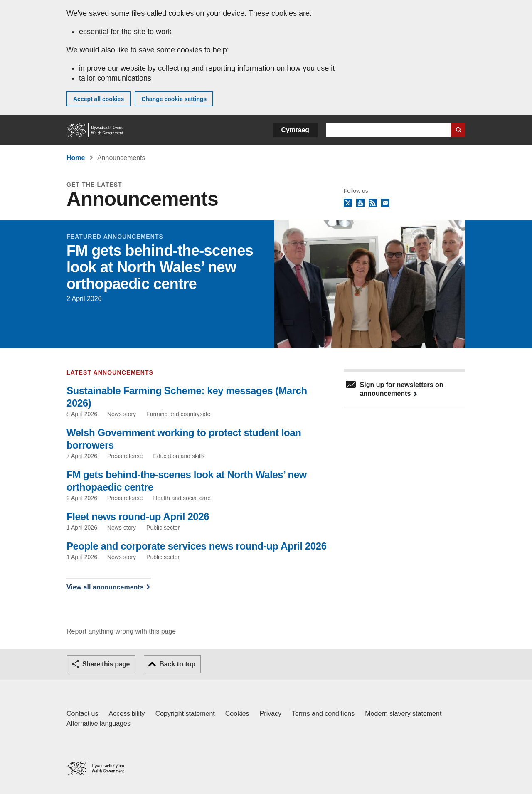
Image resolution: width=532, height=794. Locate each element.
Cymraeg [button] (295, 130)
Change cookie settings (174, 99)
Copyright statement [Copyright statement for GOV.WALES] (185, 714)
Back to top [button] (177, 664)
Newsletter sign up (385, 203)
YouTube (360, 203)
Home (76, 158)
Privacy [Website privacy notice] (271, 714)
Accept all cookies (99, 99)
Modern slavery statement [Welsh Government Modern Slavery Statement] (403, 714)
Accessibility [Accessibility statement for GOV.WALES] (127, 714)
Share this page (106, 664)
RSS (373, 203)
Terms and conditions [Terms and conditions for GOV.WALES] (323, 714)
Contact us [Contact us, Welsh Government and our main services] (82, 714)
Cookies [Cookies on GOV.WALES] (237, 714)
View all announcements (105, 587)
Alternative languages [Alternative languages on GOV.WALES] (99, 724)
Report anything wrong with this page (121, 631)
